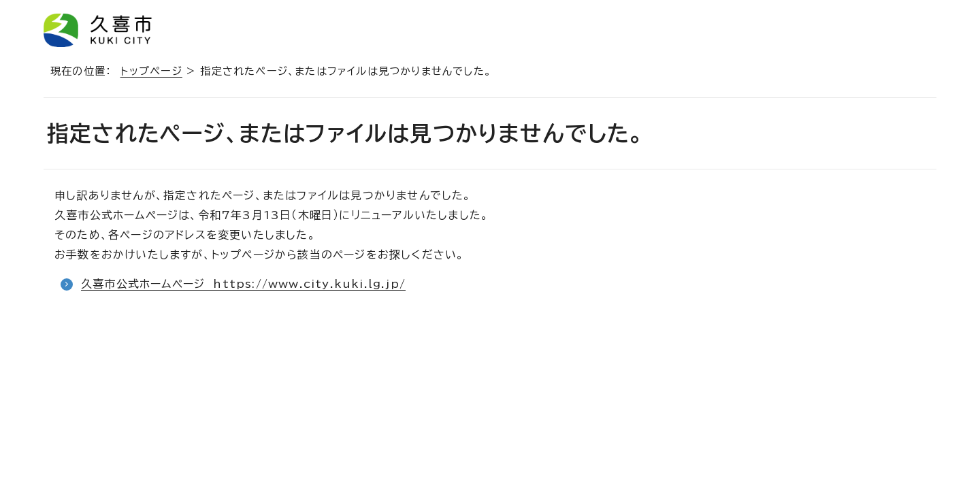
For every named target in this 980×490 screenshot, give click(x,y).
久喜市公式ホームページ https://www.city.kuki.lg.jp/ (243, 284)
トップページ (151, 71)
